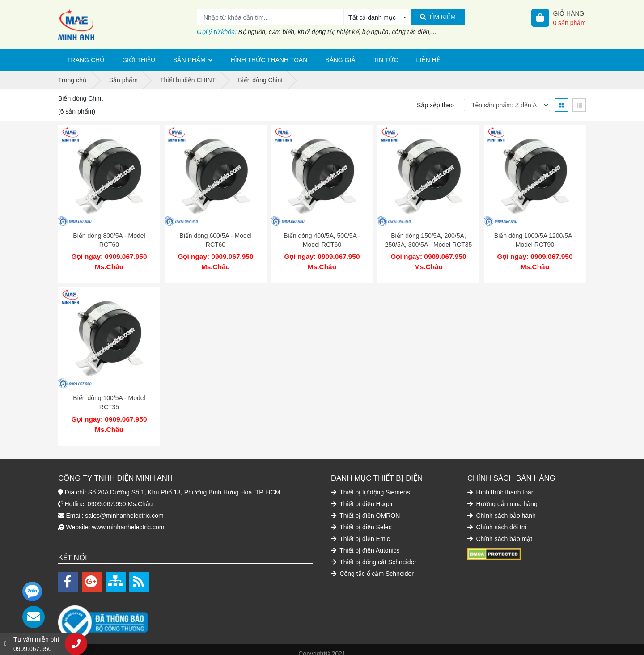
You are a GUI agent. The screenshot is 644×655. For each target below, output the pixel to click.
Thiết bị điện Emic (360, 530)
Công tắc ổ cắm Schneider (372, 565)
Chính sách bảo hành (502, 507)
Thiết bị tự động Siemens (371, 483)
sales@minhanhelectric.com (124, 507)
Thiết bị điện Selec (361, 518)
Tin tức (386, 60)
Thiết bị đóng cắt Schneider (374, 553)
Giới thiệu (139, 60)
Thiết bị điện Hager (362, 495)
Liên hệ (428, 60)
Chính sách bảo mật (500, 530)
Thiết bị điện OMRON (365, 507)
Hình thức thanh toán (269, 60)
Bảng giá (340, 60)
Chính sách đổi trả (497, 518)
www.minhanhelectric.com (128, 518)
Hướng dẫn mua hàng (502, 495)
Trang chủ (86, 60)
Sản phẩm (189, 60)
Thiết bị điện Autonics (365, 541)
